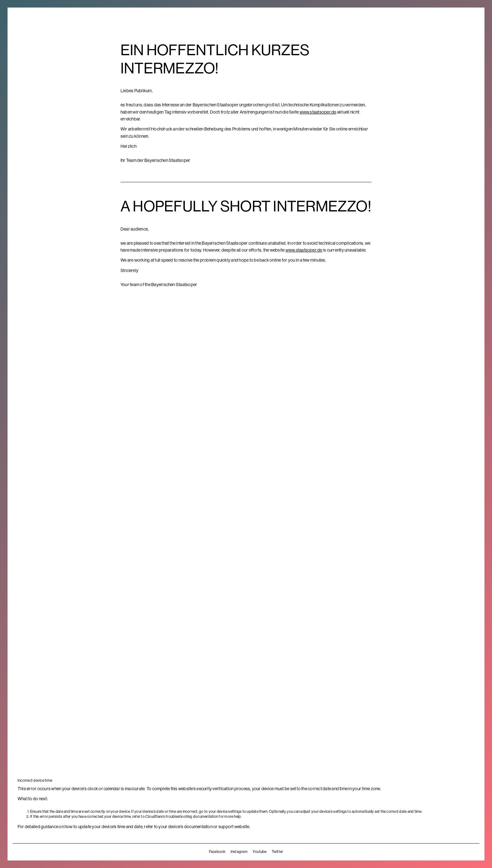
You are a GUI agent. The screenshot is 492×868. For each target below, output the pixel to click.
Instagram (239, 852)
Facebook (217, 852)
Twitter (278, 852)
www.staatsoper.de (318, 112)
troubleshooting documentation (192, 817)
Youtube (260, 852)
